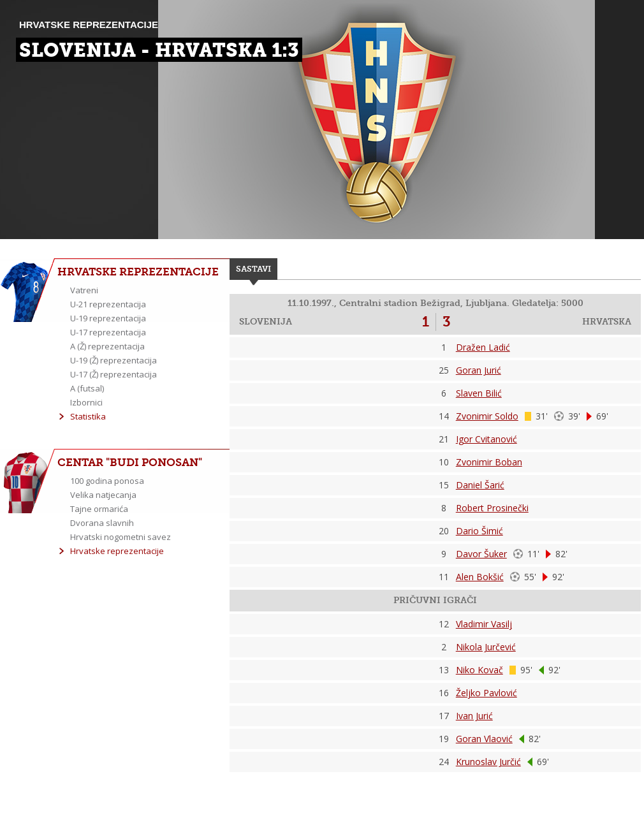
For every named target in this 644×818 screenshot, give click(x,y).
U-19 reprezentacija (108, 318)
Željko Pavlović (487, 693)
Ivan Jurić (474, 716)
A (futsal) (87, 388)
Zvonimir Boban (489, 462)
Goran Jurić (479, 370)
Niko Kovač (479, 670)
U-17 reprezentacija (108, 332)
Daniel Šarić (480, 485)
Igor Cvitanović (487, 439)
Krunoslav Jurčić (488, 762)
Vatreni (84, 290)
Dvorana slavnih (102, 523)
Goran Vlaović (484, 739)
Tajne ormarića (99, 509)
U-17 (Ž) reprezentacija (113, 374)
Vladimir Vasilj (484, 624)
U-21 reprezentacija (108, 304)
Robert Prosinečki (492, 508)
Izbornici (86, 402)
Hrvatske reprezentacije (117, 551)
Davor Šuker (481, 554)
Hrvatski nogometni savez (121, 537)
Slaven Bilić (479, 393)
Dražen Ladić (483, 347)
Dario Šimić (479, 531)
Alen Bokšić (480, 577)
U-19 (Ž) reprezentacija (113, 360)
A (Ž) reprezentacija (107, 346)
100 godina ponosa (107, 481)
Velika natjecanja (103, 495)
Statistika (88, 416)
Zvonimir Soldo (487, 416)
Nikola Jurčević (486, 647)
